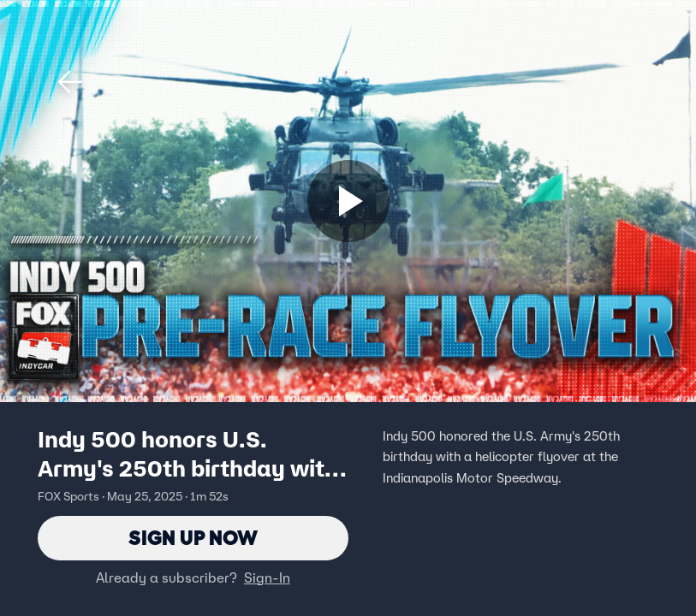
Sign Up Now (193, 538)
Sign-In (267, 577)
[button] (70, 82)
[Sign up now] (348, 201)
